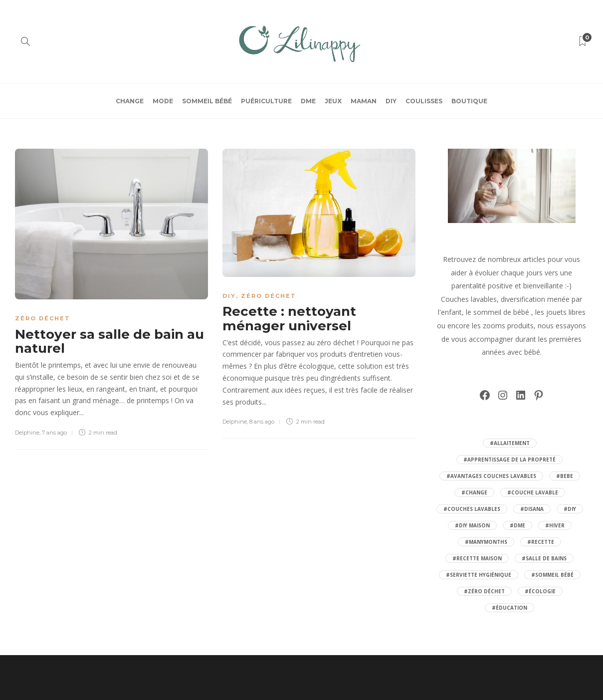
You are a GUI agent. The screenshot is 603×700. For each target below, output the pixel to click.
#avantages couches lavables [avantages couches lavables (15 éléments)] (491, 476)
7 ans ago (54, 433)
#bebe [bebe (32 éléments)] (565, 476)
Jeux (333, 101)
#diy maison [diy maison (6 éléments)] (472, 525)
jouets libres (566, 312)
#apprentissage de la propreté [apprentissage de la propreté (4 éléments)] (509, 460)
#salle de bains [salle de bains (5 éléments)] (544, 558)
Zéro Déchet (43, 318)
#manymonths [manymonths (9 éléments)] (486, 542)
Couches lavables (469, 299)
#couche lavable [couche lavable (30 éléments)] (533, 492)
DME (308, 101)
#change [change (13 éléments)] (474, 492)
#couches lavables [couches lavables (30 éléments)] (472, 509)
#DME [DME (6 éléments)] (517, 525)
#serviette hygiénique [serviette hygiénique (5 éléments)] (479, 575)
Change (130, 101)
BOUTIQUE (469, 101)
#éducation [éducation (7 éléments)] (509, 608)
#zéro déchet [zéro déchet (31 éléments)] (484, 591)
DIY (391, 101)
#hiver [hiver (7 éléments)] (555, 525)
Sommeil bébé (207, 101)
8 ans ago (262, 422)
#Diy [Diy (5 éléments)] (570, 509)
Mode (163, 101)
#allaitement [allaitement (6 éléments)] (510, 443)
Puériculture (266, 101)
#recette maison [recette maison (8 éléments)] (477, 558)
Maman (364, 101)
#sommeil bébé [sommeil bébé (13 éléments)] (552, 575)
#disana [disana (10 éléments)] (532, 509)
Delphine (27, 433)
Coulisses (424, 101)
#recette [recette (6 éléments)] (541, 542)
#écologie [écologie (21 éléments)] (540, 591)
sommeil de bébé (501, 312)
